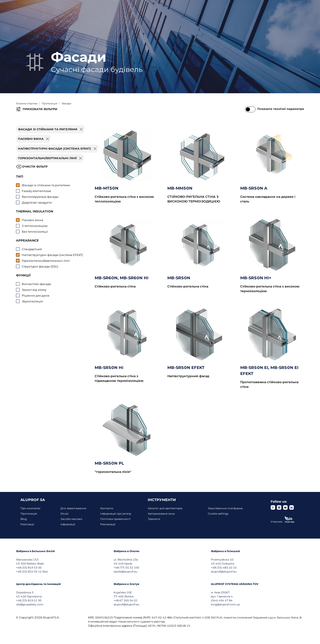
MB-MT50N (107, 188)
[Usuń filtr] (81, 129)
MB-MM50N (180, 188)
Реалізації (27, 524)
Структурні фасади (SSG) (40, 266)
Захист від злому (34, 290)
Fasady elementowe (36, 191)
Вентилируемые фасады (40, 197)
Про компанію (30, 508)
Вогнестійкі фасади (36, 284)
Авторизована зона (161, 514)
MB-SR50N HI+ (256, 278)
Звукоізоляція (32, 301)
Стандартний (32, 249)
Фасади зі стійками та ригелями (46, 185)
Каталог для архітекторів (165, 508)
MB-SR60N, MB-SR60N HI (122, 278)
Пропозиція (29, 514)
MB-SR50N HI (109, 368)
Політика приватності (115, 519)
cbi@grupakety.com (30, 604)
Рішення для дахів (36, 295)
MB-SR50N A (254, 188)
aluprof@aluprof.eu (224, 572)
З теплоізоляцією (35, 226)
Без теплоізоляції (35, 232)
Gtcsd (64, 514)
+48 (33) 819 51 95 (29, 600)
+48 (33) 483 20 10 (224, 568)
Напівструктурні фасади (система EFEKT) (52, 255)
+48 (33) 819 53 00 (29, 568)
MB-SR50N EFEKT (186, 368)
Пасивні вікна (32, 220)
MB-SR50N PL (109, 463)
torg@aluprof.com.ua (225, 604)
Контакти (107, 508)
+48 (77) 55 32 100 (126, 568)
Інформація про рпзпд (116, 514)
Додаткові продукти (37, 202)
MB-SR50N (179, 278)
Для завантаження (73, 508)
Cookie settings (218, 514)
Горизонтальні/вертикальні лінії (46, 261)
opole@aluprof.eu (125, 572)
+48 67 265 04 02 (125, 600)
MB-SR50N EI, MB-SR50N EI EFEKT (269, 371)
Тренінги (154, 519)
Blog (24, 519)
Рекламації (108, 524)
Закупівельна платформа (225, 508)
